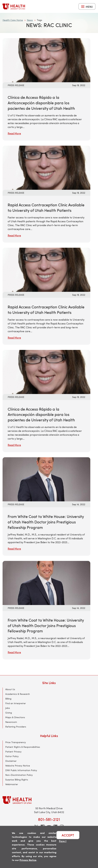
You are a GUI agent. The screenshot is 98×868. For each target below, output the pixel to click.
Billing (8, 699)
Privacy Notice (28, 860)
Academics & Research (18, 694)
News (30, 20)
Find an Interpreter (16, 703)
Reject (63, 841)
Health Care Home (13, 20)
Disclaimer (11, 761)
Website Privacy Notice (18, 766)
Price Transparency (16, 742)
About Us (10, 689)
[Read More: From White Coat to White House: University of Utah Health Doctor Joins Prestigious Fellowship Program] (46, 479)
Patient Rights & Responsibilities (23, 747)
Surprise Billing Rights (17, 780)
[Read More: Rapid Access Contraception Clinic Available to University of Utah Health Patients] (46, 167)
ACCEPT (68, 835)
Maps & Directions (15, 717)
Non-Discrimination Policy (19, 775)
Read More (14, 133)
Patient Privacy (13, 752)
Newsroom (11, 722)
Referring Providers (16, 727)
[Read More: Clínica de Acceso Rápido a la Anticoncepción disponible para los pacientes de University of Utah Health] (46, 60)
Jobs (8, 708)
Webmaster (12, 784)
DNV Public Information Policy (21, 770)
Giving (9, 713)
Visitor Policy (12, 756)
